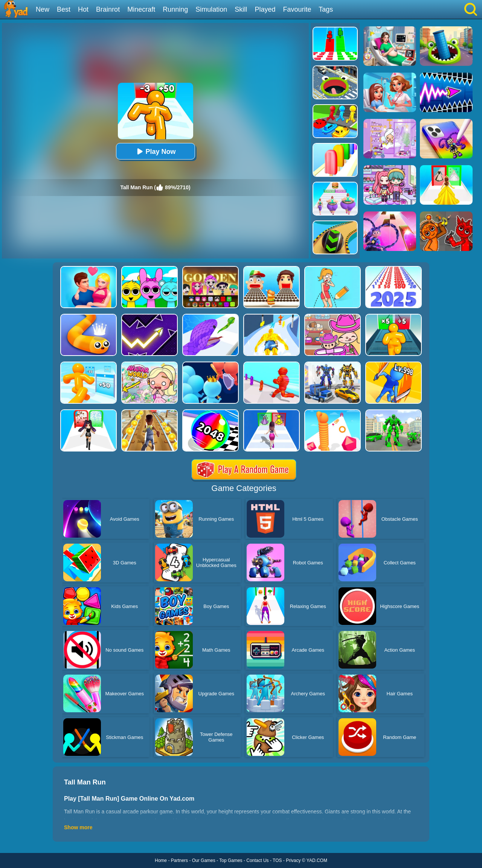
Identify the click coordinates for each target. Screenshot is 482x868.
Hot (83, 9)
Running (175, 9)
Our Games (204, 860)
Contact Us (257, 860)
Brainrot (108, 9)
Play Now (155, 151)
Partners (179, 860)
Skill (241, 9)
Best (64, 9)
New (43, 9)
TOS (277, 860)
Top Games (231, 860)
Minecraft (141, 9)
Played (265, 9)
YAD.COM (317, 860)
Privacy (293, 860)
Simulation (211, 9)
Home (161, 860)
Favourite (297, 9)
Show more (78, 827)
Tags (326, 9)
